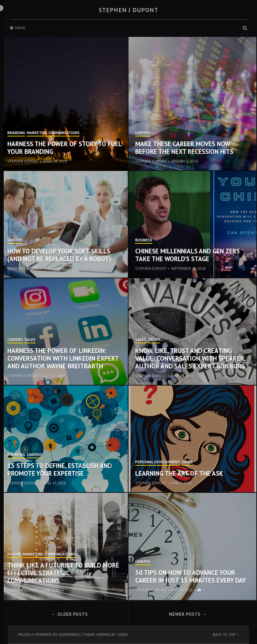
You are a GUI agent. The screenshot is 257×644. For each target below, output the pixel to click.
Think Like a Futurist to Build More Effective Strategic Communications (63, 573)
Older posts (72, 614)
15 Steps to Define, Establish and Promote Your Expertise (60, 470)
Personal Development (158, 462)
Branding (16, 133)
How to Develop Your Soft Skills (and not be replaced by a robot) (59, 255)
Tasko (122, 635)
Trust (154, 340)
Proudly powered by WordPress (49, 635)
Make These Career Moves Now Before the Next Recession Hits (184, 148)
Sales (30, 340)
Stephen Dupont (23, 161)
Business (144, 240)
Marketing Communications (53, 133)
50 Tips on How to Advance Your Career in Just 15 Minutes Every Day (191, 576)
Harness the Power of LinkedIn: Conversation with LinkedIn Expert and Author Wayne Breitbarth (63, 358)
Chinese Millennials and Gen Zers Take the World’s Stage (187, 255)
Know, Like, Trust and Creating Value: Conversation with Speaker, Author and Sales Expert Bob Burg (190, 358)
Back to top (224, 635)
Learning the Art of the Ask (179, 473)
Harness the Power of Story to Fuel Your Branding (64, 148)
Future (14, 554)
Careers (143, 133)
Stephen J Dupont (128, 10)
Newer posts (185, 614)
